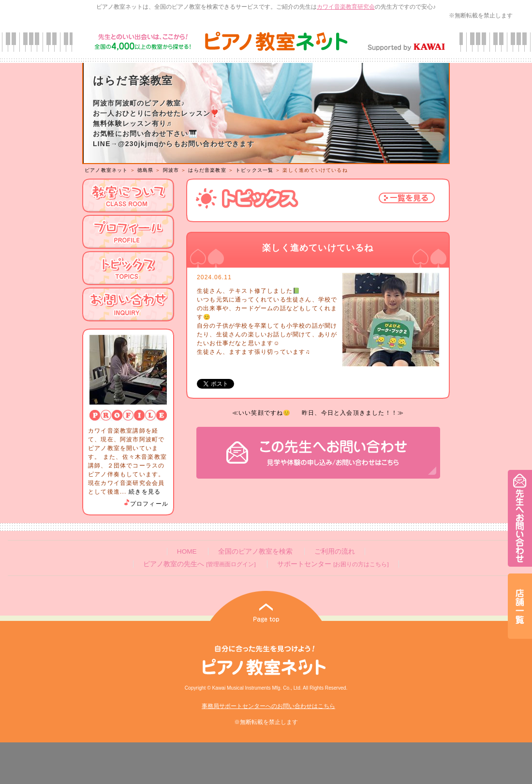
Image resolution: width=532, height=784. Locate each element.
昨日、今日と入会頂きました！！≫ (353, 413)
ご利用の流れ (335, 551)
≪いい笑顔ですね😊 (262, 413)
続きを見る (145, 492)
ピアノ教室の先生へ (199, 564)
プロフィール (146, 504)
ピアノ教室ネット (106, 170)
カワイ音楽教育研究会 (346, 7)
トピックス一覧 (254, 170)
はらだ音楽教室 (207, 170)
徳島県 (146, 170)
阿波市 (171, 170)
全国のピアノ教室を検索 (255, 551)
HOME (187, 551)
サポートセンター (333, 564)
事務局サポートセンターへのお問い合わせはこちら (268, 706)
